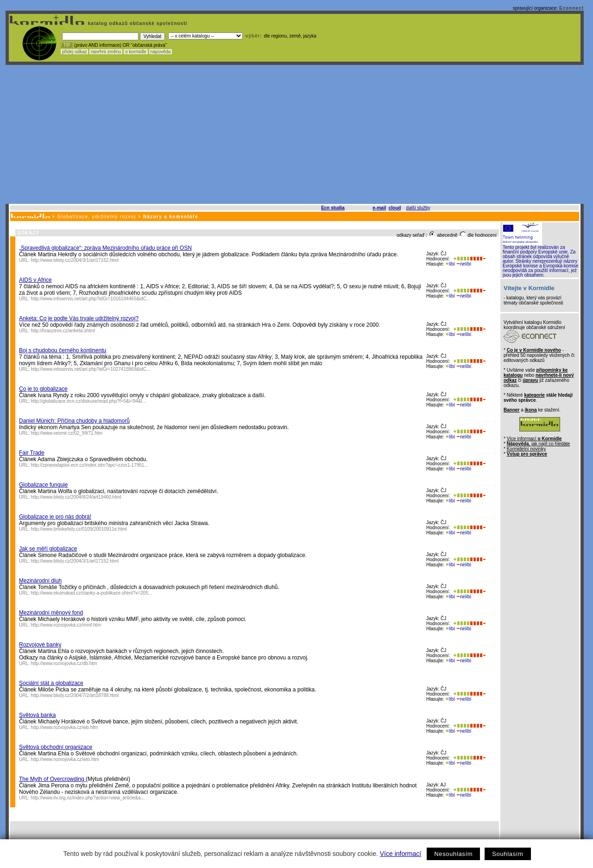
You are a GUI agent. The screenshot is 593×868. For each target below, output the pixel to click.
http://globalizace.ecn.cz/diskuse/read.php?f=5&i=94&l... (89, 401)
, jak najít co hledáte (539, 444)
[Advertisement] (295, 134)
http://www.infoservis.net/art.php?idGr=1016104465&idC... (91, 299)
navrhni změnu (106, 52)
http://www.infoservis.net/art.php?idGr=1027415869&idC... (91, 369)
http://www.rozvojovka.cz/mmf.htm (66, 625)
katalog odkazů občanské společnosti (137, 23)
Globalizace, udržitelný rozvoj (96, 217)
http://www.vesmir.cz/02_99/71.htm (67, 433)
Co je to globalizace (43, 389)
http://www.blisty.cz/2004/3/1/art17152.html (75, 260)
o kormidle (136, 52)
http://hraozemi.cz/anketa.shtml (63, 331)
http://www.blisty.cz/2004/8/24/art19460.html (76, 497)
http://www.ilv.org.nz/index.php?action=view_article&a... (88, 798)
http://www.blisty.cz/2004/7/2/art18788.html (75, 695)
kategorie (534, 395)
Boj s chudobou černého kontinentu (63, 350)
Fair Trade (32, 453)
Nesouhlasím (453, 854)
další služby (418, 208)
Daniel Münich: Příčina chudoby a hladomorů (74, 421)
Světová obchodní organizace (56, 747)
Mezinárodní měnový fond (51, 613)
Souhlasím (508, 854)
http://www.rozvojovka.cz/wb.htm (65, 727)
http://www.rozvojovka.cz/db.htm (64, 663)
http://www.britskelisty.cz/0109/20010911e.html (79, 529)
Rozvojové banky (40, 645)
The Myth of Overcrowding (52, 779)
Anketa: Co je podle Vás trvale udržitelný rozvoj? (79, 318)
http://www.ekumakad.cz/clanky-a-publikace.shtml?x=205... (92, 593)
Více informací (401, 854)
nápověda (161, 52)
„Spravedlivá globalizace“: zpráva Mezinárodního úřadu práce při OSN (105, 248)
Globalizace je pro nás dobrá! (55, 517)
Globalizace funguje (43, 485)
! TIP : (67, 45)
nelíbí (464, 264)
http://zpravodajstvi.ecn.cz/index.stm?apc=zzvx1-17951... (90, 465)
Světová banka (37, 715)
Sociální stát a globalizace (51, 683)
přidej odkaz (74, 52)
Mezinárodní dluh (40, 581)
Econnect (571, 8)
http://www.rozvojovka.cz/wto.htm (65, 759)
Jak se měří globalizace (48, 549)
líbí (450, 264)
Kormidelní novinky (526, 449)
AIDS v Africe (35, 280)
